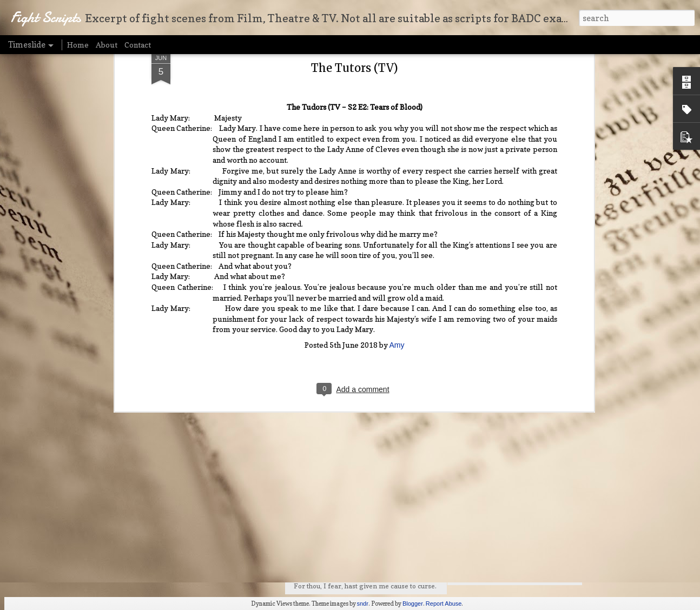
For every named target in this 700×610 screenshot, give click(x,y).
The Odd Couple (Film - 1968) (511, 495)
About (107, 45)
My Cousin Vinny (488, 475)
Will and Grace (483, 575)
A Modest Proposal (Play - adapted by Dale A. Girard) (554, 535)
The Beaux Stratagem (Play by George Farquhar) (547, 515)
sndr (363, 604)
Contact (138, 45)
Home (78, 45)
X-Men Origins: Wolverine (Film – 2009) (531, 555)
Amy (397, 215)
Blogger (413, 604)
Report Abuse (444, 604)
